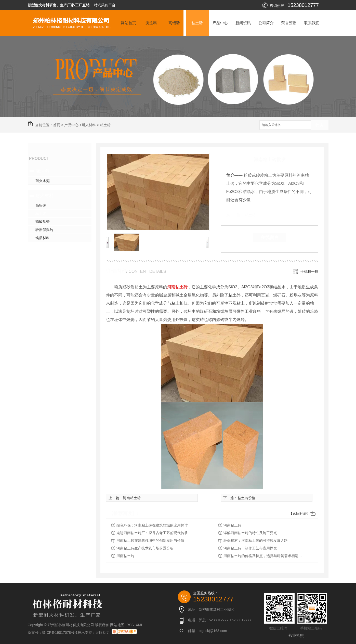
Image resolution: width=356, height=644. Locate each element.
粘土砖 (197, 23)
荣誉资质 (289, 23)
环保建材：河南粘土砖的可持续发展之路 (256, 540)
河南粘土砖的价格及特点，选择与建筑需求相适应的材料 (264, 556)
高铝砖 (174, 23)
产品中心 (220, 23)
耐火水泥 (43, 181)
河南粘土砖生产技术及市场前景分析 (145, 548)
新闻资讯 (243, 23)
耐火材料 (89, 125)
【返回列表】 (300, 513)
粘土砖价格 (246, 498)
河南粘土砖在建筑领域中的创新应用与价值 (150, 540)
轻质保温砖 (44, 230)
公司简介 (266, 23)
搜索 (320, 125)
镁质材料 (43, 238)
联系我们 (312, 23)
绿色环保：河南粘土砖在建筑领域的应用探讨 (152, 525)
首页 (57, 125)
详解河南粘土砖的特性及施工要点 (250, 533)
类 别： (235, 215)
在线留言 (270, 238)
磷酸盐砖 (43, 222)
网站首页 (128, 23)
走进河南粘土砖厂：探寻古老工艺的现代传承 (152, 533)
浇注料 (151, 23)
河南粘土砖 (132, 498)
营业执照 (296, 635)
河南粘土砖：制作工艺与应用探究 (250, 548)
